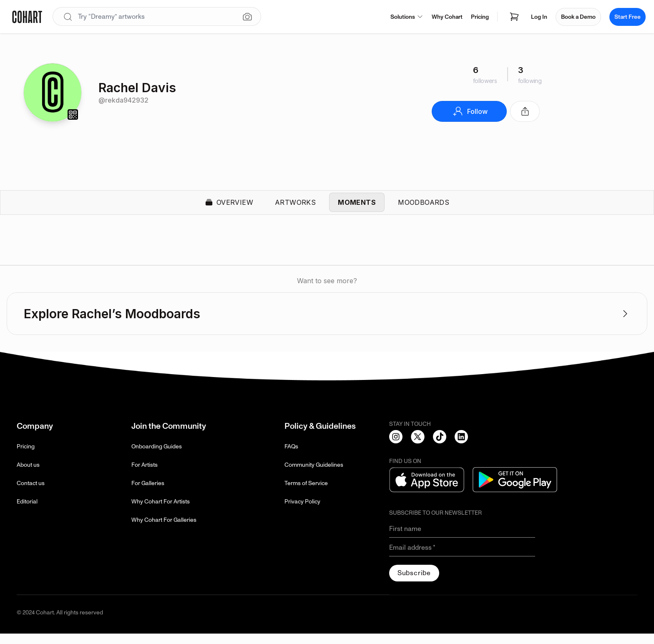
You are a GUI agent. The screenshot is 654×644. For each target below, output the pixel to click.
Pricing (480, 17)
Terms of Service (306, 494)
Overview (229, 208)
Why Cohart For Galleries (164, 530)
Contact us (31, 494)
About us (28, 475)
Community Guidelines (314, 475)
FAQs (291, 457)
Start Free (628, 17)
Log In (539, 17)
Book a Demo (578, 17)
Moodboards (424, 208)
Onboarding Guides (157, 457)
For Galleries (148, 494)
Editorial (27, 512)
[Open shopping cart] (514, 17)
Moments (357, 208)
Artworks (295, 208)
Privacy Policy (302, 512)
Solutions (407, 17)
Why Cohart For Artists (161, 512)
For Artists (145, 475)
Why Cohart (447, 17)
